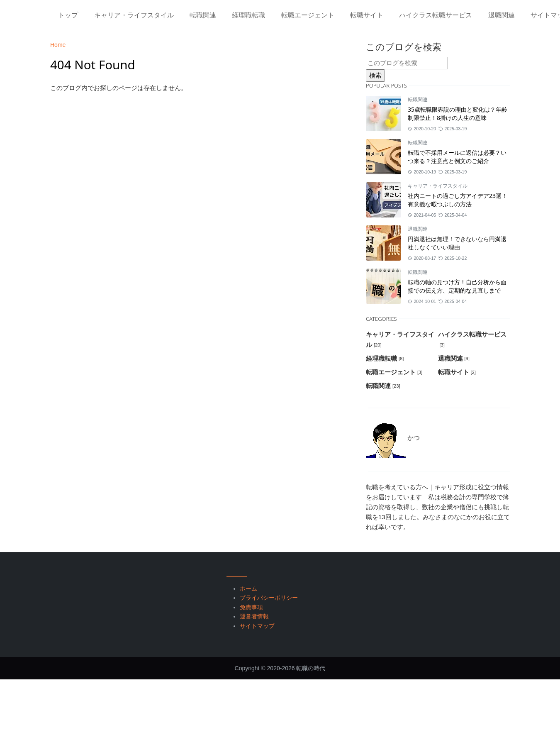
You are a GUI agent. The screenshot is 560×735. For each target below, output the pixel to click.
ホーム (248, 588)
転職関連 (418, 100)
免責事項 (251, 607)
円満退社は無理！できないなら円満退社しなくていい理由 (457, 243)
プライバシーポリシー (269, 598)
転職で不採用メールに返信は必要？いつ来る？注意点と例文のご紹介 (457, 157)
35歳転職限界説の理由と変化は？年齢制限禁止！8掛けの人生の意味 (458, 114)
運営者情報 (254, 616)
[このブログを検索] (407, 63)
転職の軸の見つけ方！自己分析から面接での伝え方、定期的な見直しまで (457, 286)
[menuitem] (68, 15)
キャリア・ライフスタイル (438, 186)
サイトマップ (257, 626)
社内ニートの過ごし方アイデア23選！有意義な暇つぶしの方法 (458, 200)
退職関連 (418, 229)
